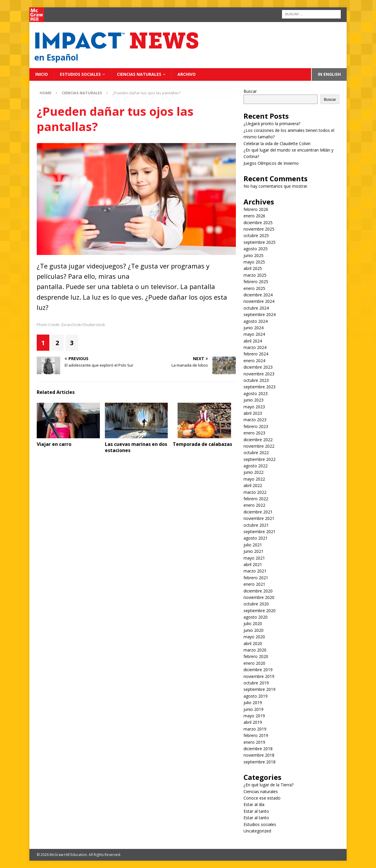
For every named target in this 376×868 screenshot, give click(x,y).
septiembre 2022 (260, 459)
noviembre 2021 (259, 518)
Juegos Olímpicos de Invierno (271, 163)
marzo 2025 (255, 275)
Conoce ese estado (262, 798)
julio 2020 (253, 623)
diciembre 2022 (258, 440)
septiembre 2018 (260, 762)
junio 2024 (254, 328)
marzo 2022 (255, 492)
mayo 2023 (254, 407)
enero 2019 (254, 742)
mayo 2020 (254, 637)
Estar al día (254, 804)
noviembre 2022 (259, 446)
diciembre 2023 (258, 367)
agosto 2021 (256, 538)
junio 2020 (254, 630)
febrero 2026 (256, 209)
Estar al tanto (256, 811)
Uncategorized (257, 831)
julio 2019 (253, 702)
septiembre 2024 (260, 314)
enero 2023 (254, 433)
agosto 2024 (256, 321)
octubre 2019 (256, 683)
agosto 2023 (256, 393)
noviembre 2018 (259, 755)
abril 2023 (253, 413)
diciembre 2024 (258, 295)
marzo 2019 (255, 729)
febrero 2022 (256, 499)
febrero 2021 (256, 578)
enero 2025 (254, 288)
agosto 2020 (256, 617)
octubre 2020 (256, 604)
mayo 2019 (254, 716)
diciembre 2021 (258, 512)
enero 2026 (254, 216)
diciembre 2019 (258, 670)
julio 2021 (253, 545)
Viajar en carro (54, 444)
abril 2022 (253, 485)
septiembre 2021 (260, 532)
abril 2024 (253, 341)
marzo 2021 (255, 571)
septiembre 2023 (260, 387)
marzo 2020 (255, 650)
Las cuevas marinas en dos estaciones (136, 447)
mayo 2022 (254, 479)
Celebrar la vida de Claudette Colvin (277, 143)
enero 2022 (254, 505)
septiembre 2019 (260, 689)
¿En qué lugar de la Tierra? (268, 785)
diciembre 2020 (258, 591)
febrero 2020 (256, 656)
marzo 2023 (255, 420)
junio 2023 (254, 400)
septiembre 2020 (260, 611)
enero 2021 (254, 584)
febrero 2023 (256, 426)
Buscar (250, 91)
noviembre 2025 (259, 229)
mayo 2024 (254, 334)
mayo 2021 (254, 558)
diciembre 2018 (258, 749)
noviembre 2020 (259, 597)
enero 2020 (254, 663)
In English (329, 74)
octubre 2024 (256, 308)
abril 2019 (253, 722)
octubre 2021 (256, 525)
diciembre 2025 (258, 223)
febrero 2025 (256, 282)
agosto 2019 (256, 696)
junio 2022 (254, 472)
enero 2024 (254, 361)
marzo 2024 (255, 347)
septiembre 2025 (260, 242)
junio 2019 (254, 709)
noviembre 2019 (259, 676)
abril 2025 (253, 268)
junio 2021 (254, 551)
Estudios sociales (80, 74)
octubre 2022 (256, 453)
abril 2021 (253, 564)
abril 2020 (253, 643)
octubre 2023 (256, 380)
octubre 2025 (256, 235)
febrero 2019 (256, 735)
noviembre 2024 (259, 301)
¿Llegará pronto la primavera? (272, 124)
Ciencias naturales (139, 74)
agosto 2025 (256, 249)
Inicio (42, 74)
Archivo (187, 74)
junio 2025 (254, 255)
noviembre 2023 (259, 374)
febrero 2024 (256, 354)
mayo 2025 (254, 262)
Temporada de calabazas (202, 444)
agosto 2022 (256, 466)
